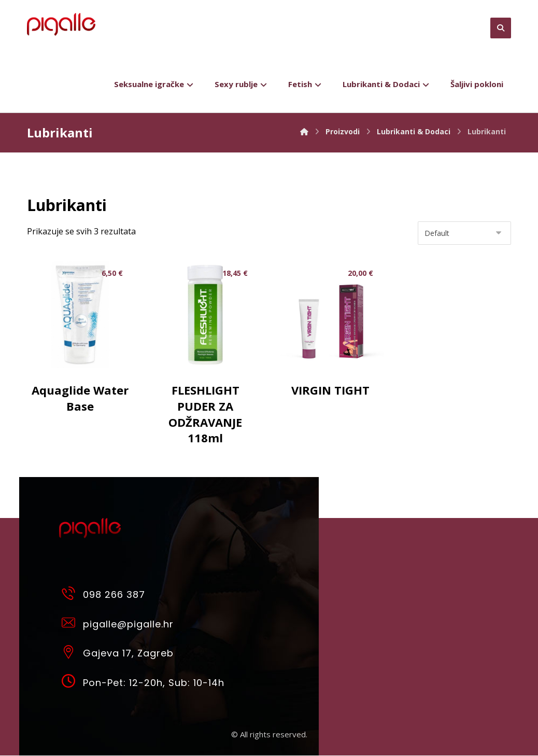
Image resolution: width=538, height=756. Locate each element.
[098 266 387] (147, 594)
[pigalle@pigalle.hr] (147, 623)
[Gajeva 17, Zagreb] (147, 653)
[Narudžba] (464, 234)
